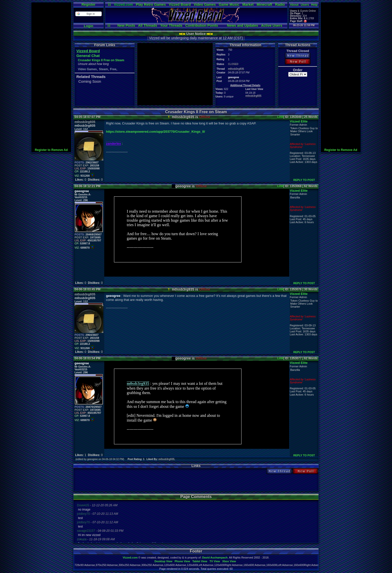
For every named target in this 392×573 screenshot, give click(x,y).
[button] (88, 14)
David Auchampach (215, 558)
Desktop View (163, 561)
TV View (215, 561)
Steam (103, 69)
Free (113, 69)
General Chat (88, 56)
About (294, 5)
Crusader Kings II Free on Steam (101, 60)
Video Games (205, 4)
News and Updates (242, 25)
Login (88, 26)
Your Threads (171, 25)
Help (314, 5)
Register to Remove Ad (51, 150)
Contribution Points (202, 25)
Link (280, 117)
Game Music (229, 4)
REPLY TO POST (304, 180)
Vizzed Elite (299, 121)
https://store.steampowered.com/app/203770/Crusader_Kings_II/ (155, 132)
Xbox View (229, 561)
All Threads (147, 25)
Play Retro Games (151, 4)
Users (305, 5)
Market (248, 4)
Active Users (272, 25)
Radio (280, 4)
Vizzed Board (180, 4)
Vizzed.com (123, 4)
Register (88, 4)
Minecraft (264, 4)
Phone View (182, 561)
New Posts (126, 25)
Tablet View (200, 561)
